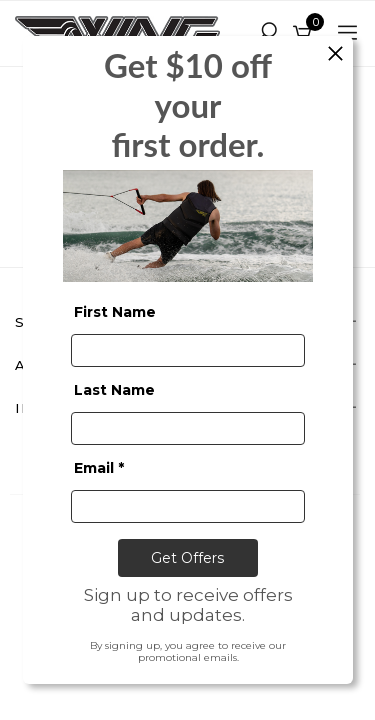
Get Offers (187, 557)
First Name (115, 311)
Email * (99, 467)
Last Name (114, 389)
